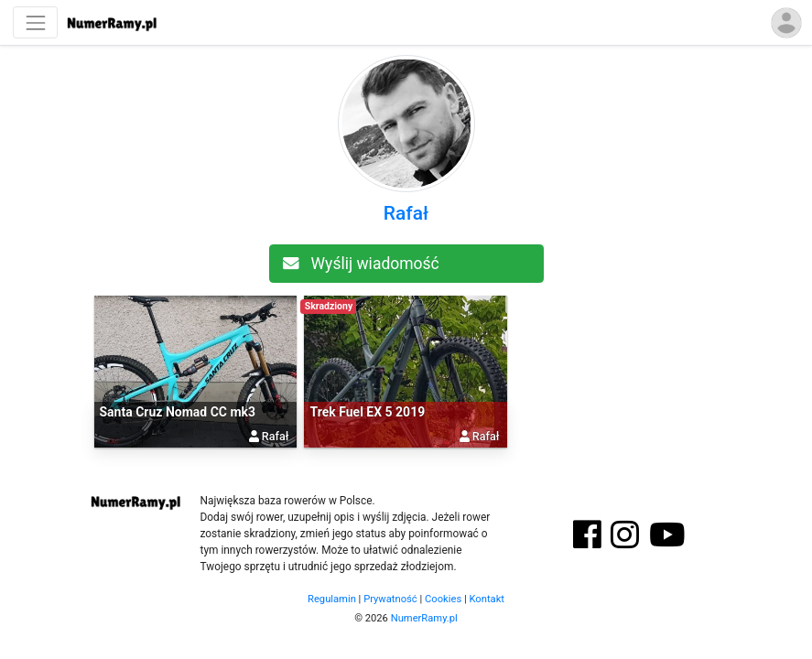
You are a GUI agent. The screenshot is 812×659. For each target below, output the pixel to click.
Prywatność (390, 599)
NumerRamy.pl (424, 618)
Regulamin (332, 599)
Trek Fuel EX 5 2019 (367, 412)
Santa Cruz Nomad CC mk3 (178, 412)
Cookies (443, 599)
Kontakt (487, 599)
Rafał (406, 213)
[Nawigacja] (35, 22)
